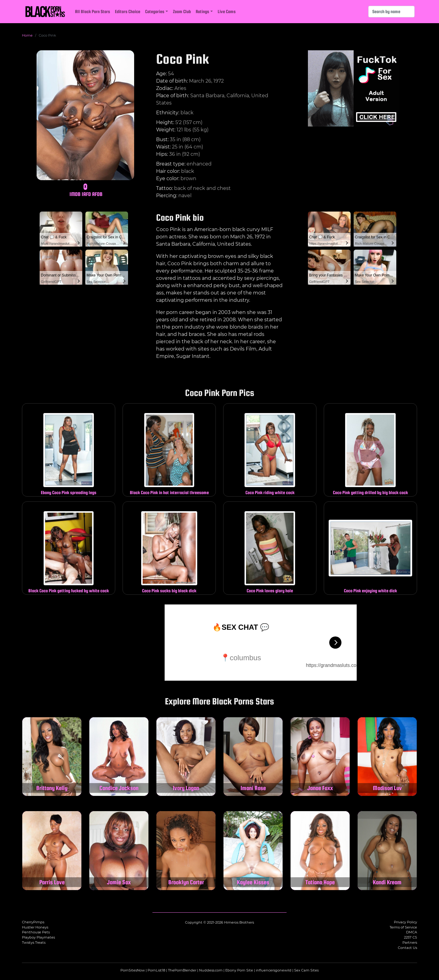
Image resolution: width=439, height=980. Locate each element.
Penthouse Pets (36, 932)
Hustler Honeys (35, 927)
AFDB (97, 194)
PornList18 (156, 970)
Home (27, 35)
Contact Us (407, 948)
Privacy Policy (405, 922)
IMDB (75, 194)
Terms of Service (403, 927)
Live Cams (227, 11)
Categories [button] (155, 11)
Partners (410, 943)
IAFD (86, 194)
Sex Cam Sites (306, 970)
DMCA (412, 932)
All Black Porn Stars (93, 11)
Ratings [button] (202, 11)
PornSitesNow (133, 970)
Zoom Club (182, 11)
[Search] (391, 12)
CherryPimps (33, 922)
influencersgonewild (274, 970)
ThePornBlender (182, 970)
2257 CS (410, 937)
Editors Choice (128, 11)
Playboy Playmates (38, 937)
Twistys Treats (34, 943)
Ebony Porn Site (239, 970)
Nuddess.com (211, 970)
